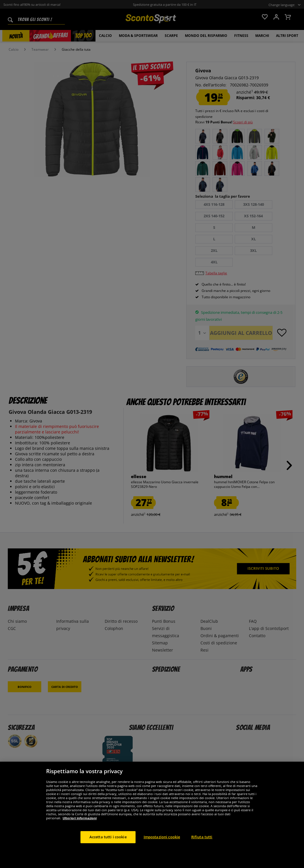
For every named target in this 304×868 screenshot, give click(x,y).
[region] (152, 815)
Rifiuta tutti (202, 837)
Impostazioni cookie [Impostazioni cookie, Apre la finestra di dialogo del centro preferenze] (162, 837)
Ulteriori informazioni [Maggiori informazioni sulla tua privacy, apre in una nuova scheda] (80, 818)
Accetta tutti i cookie (108, 837)
